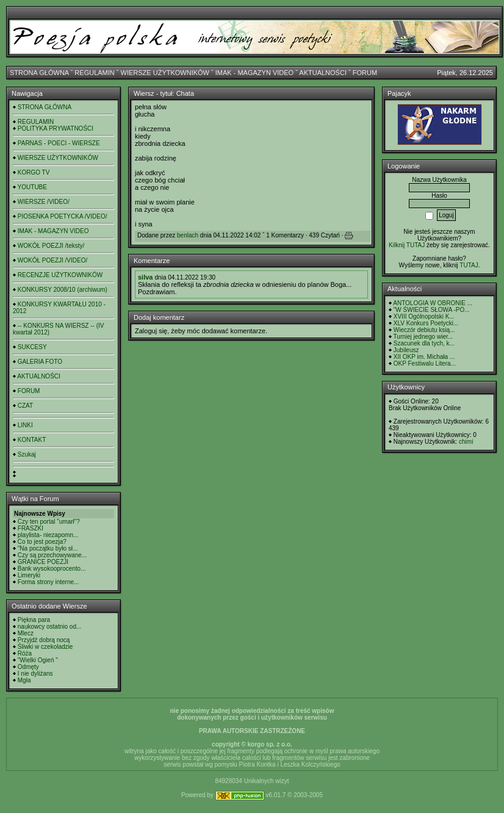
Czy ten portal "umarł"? (49, 522)
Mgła (24, 680)
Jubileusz (406, 350)
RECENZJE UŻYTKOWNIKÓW (60, 275)
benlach (188, 235)
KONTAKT (32, 440)
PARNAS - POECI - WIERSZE (59, 143)
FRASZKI (31, 528)
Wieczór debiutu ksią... (424, 330)
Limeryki (29, 575)
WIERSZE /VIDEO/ (44, 202)
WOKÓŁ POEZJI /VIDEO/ (52, 260)
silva (145, 277)
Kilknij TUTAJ (407, 245)
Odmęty (28, 667)
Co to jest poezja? (42, 542)
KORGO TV (34, 172)
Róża (25, 653)
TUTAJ (469, 265)
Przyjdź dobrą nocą (44, 640)
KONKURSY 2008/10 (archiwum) (63, 290)
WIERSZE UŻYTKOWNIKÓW (165, 73)
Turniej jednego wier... (423, 337)
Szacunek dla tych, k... (424, 343)
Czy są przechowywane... (52, 555)
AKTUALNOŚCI (323, 73)
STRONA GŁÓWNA (39, 73)
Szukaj (27, 454)
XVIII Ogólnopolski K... (424, 316)
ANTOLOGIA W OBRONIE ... (433, 303)
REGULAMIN (94, 73)
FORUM (365, 73)
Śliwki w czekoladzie (45, 647)
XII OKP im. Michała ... (424, 357)
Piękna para (34, 620)
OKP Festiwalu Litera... (425, 363)
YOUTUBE (32, 187)
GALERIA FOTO (40, 362)
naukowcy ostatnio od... (50, 627)
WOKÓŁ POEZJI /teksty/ (51, 246)
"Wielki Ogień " (38, 660)
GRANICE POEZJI (43, 562)
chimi (466, 442)
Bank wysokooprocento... (52, 569)
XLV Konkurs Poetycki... (426, 323)
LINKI (25, 425)
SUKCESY (32, 347)
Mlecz (26, 633)
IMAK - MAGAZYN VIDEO (254, 73)
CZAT (25, 406)
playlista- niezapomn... (48, 535)
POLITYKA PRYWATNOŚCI (56, 128)
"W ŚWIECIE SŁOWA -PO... (432, 310)
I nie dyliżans (35, 674)
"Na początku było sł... (48, 548)
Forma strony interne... (49, 582)
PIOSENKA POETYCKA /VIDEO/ (63, 216)
